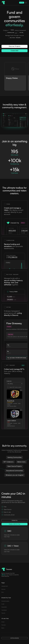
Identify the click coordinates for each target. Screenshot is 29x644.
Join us (3, 575)
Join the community (15, 638)
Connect (22, 3)
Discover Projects (15, 46)
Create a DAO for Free (14, 524)
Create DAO (14, 51)
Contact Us (14, 520)
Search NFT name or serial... (14, 387)
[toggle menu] (26, 3)
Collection (9, 381)
